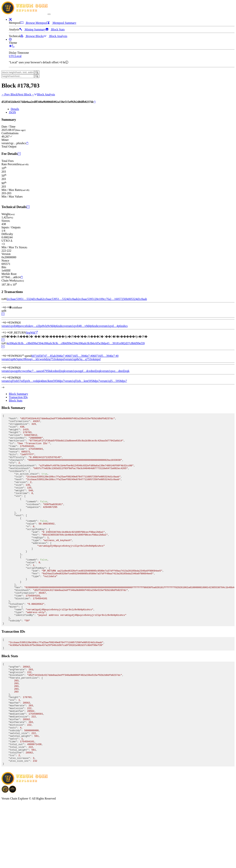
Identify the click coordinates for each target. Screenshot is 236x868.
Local (18, 56)
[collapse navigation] (49, 14)
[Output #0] (7, 323)
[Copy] (95, 102)
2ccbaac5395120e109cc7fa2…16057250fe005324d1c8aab (112, 299)
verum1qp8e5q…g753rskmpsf (83, 359)
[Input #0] (7, 307)
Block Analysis (45, 94)
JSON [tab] (12, 112)
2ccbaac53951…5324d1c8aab (24, 299)
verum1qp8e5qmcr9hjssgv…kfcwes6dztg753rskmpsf (33, 359)
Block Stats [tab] (16, 400)
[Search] (37, 72)
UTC (12, 56)
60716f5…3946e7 (81, 356)
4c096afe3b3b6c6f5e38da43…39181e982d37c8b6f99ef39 (110, 343)
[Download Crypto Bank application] (13, 856)
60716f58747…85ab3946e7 (50, 356)
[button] (10, 19)
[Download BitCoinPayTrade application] (5, 856)
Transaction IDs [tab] (18, 397)
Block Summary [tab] (18, 394)
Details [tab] (15, 109)
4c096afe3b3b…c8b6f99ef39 (24, 343)
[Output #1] (7, 333)
